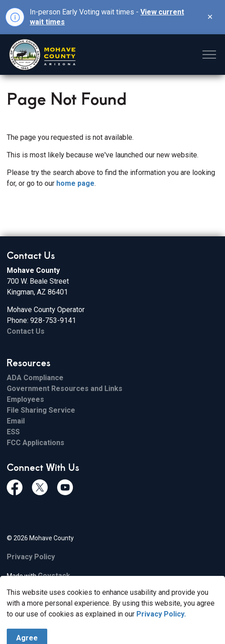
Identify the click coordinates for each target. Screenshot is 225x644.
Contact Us (26, 331)
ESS (13, 432)
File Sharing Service (41, 410)
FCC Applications (36, 443)
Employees (25, 399)
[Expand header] (209, 55)
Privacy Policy (31, 557)
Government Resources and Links (65, 389)
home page (75, 183)
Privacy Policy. (161, 637)
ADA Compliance (35, 378)
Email (16, 421)
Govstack (54, 576)
